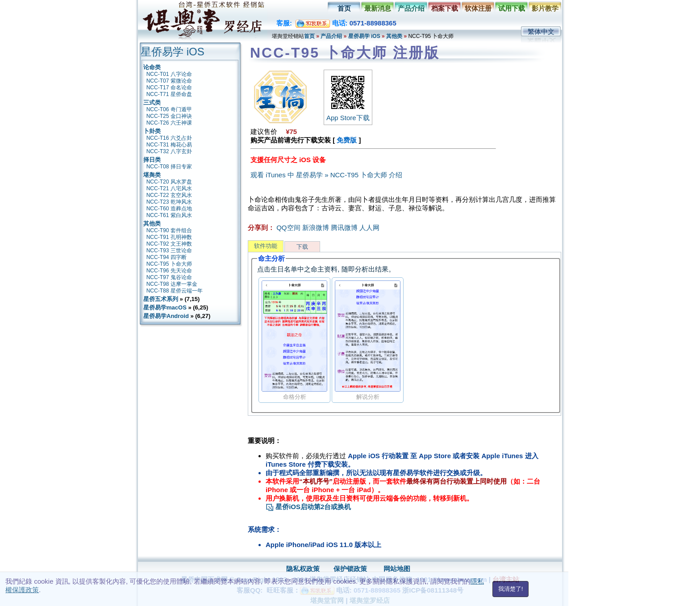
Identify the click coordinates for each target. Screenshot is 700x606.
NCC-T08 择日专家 (169, 167)
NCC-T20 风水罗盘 (169, 182)
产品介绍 (411, 8)
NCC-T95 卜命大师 (169, 264)
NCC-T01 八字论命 (169, 74)
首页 (344, 8)
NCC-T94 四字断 (167, 257)
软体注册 (478, 8)
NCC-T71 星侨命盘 (169, 94)
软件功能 (266, 246)
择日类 (152, 160)
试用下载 (512, 8)
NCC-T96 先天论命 (169, 271)
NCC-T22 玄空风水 (169, 195)
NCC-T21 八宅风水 (169, 188)
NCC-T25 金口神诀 (169, 116)
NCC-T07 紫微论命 (169, 81)
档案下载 (445, 8)
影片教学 (545, 8)
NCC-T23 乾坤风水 (169, 202)
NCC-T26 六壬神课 (169, 123)
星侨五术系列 (161, 299)
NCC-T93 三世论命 (169, 251)
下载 (302, 247)
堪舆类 (152, 175)
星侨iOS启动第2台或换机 (308, 507)
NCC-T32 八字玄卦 (169, 151)
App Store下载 (348, 114)
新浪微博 (316, 228)
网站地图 (397, 569)
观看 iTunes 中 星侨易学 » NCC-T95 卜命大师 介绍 (326, 175)
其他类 (394, 36)
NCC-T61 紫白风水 (169, 215)
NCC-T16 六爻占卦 (169, 138)
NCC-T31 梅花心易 (169, 145)
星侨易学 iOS (364, 36)
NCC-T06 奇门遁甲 (169, 109)
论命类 (152, 67)
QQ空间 (288, 228)
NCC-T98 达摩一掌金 (172, 284)
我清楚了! (511, 589)
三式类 (152, 102)
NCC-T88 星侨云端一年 (175, 291)
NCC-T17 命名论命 (169, 88)
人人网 (369, 228)
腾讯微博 (344, 228)
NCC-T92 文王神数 (169, 244)
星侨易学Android (166, 316)
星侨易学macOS (165, 307)
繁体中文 (541, 31)
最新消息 (378, 8)
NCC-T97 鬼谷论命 (169, 277)
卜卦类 (152, 131)
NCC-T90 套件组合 (169, 230)
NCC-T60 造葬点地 (169, 209)
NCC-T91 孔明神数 (169, 237)
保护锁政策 (350, 569)
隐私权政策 (303, 569)
